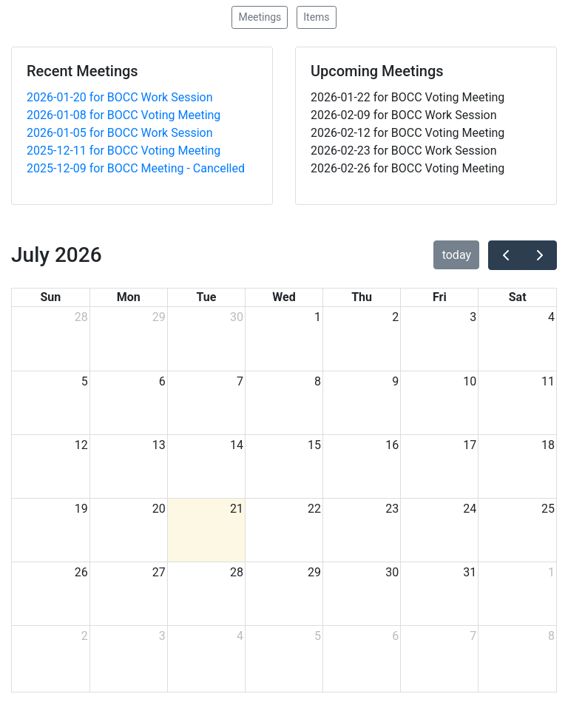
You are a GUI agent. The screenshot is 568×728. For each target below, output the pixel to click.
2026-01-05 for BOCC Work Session (120, 133)
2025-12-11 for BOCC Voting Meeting (124, 151)
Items (316, 17)
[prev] (506, 255)
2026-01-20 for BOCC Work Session (120, 97)
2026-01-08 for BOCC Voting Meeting (124, 115)
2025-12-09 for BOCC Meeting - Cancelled (136, 168)
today (457, 255)
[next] (540, 255)
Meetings (260, 17)
